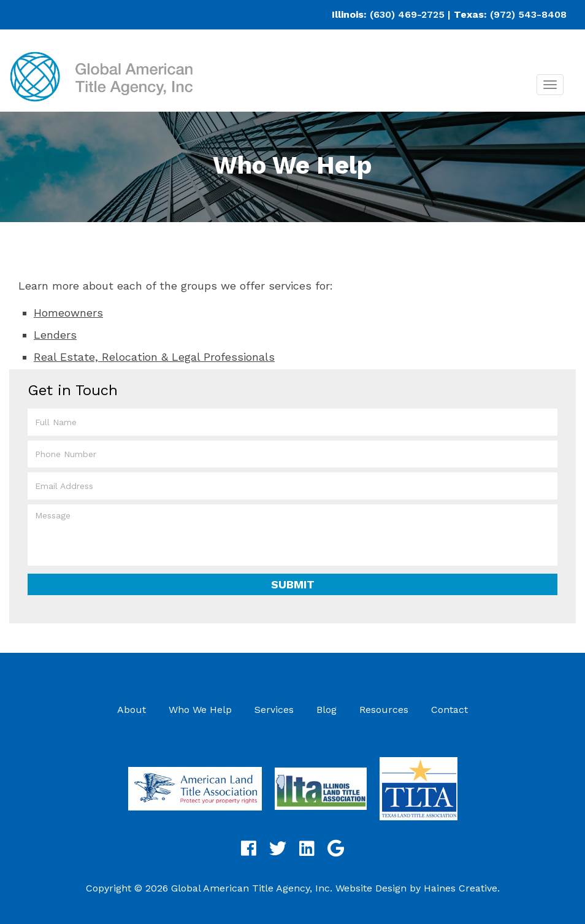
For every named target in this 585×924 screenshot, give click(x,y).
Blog (327, 710)
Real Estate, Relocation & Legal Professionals (154, 357)
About (132, 710)
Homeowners (68, 313)
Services (274, 710)
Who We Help (200, 710)
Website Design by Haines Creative (416, 888)
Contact (449, 710)
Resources (384, 710)
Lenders (55, 335)
